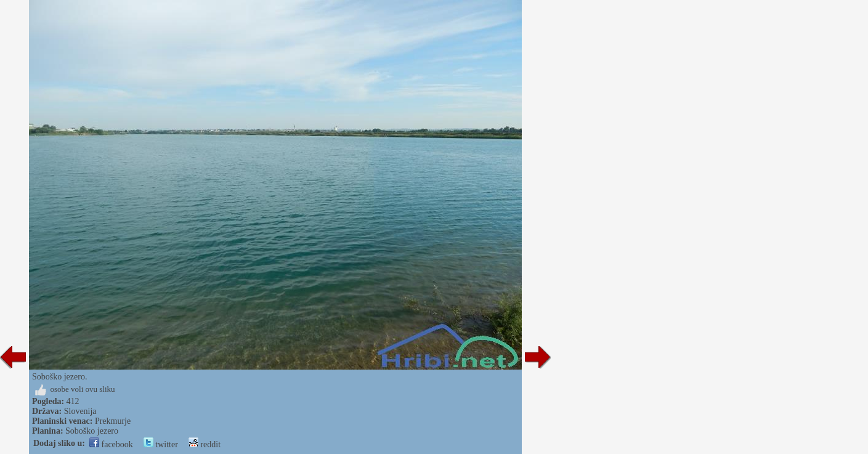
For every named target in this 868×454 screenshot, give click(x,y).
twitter (161, 444)
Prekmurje (113, 421)
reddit (205, 444)
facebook (111, 444)
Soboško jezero (92, 431)
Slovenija (80, 411)
